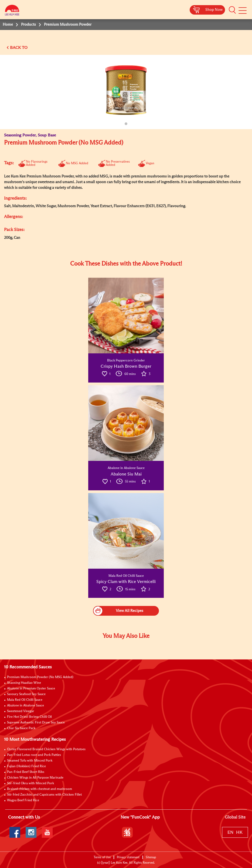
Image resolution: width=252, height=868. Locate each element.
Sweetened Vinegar (21, 711)
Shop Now (214, 10)
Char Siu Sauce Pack (21, 728)
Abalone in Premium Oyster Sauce (31, 689)
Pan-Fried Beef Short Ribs (26, 772)
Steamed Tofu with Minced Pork (30, 761)
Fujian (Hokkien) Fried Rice (26, 766)
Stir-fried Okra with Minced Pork (30, 783)
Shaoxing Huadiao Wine (24, 683)
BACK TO (19, 48)
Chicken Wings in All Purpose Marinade (35, 778)
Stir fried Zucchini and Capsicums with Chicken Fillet (44, 795)
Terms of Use (102, 857)
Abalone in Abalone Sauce (25, 706)
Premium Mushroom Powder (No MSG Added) (40, 677)
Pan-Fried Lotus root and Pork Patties (34, 755)
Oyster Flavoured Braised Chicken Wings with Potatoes (46, 749)
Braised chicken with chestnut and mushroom (40, 789)
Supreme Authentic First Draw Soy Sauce (36, 723)
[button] (232, 10)
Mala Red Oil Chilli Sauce (25, 700)
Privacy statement (128, 857)
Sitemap (151, 857)
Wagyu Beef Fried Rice (23, 800)
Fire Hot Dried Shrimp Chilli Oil (29, 717)
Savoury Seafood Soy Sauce (26, 694)
